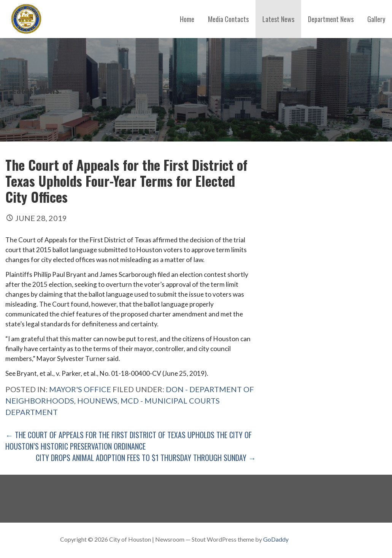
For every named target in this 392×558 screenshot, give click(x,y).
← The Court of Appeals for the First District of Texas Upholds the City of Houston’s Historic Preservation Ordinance (129, 440)
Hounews (97, 401)
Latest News (278, 19)
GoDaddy (276, 539)
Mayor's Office (80, 389)
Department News (331, 19)
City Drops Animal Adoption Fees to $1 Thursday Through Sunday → (146, 458)
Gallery (376, 19)
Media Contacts (228, 19)
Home (187, 19)
